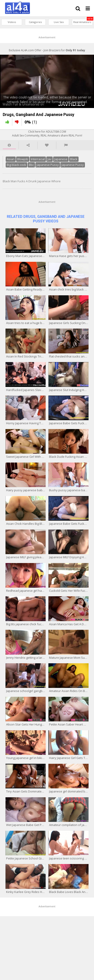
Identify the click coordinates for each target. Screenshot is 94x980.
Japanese (61, 159)
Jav (49, 159)
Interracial (38, 159)
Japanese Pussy (48, 165)
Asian (11, 159)
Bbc (31, 165)
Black (74, 159)
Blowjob (23, 159)
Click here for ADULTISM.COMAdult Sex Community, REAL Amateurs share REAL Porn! (47, 134)
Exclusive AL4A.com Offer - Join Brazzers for (47, 50)
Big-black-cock (16, 165)
